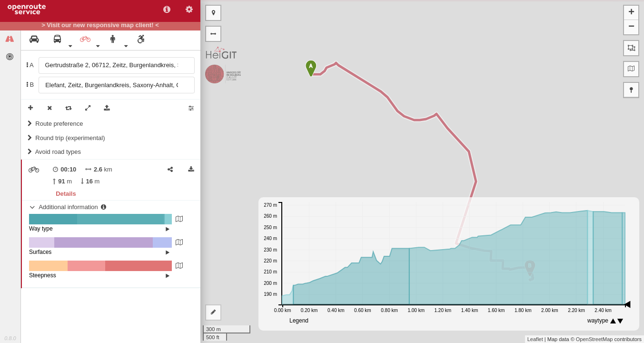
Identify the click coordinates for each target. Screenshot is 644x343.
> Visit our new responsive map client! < (100, 25)
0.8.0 (10, 338)
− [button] (631, 27)
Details (66, 194)
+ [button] (631, 13)
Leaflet (535, 339)
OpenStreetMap (594, 339)
